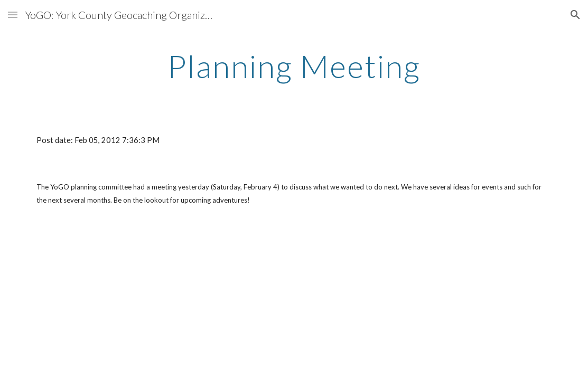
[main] (294, 66)
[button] (13, 15)
